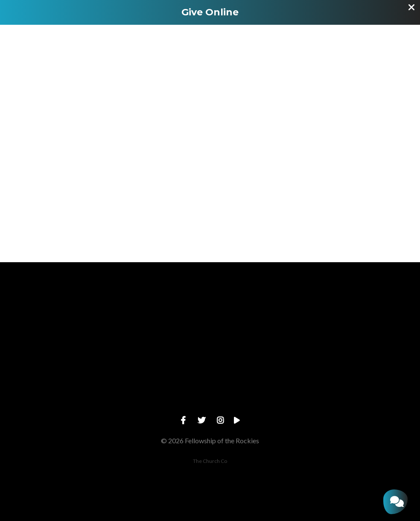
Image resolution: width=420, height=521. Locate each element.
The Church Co (210, 461)
